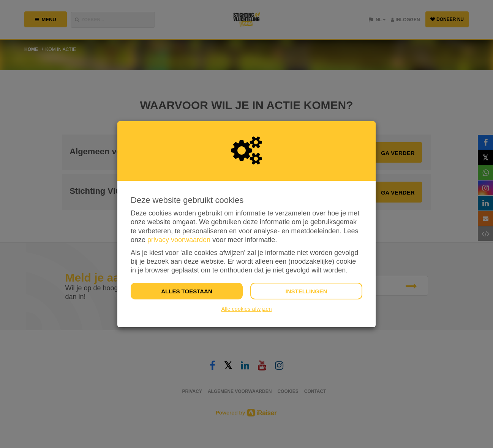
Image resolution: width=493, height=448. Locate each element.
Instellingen (306, 291)
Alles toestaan (186, 291)
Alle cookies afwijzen (247, 309)
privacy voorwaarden (179, 240)
